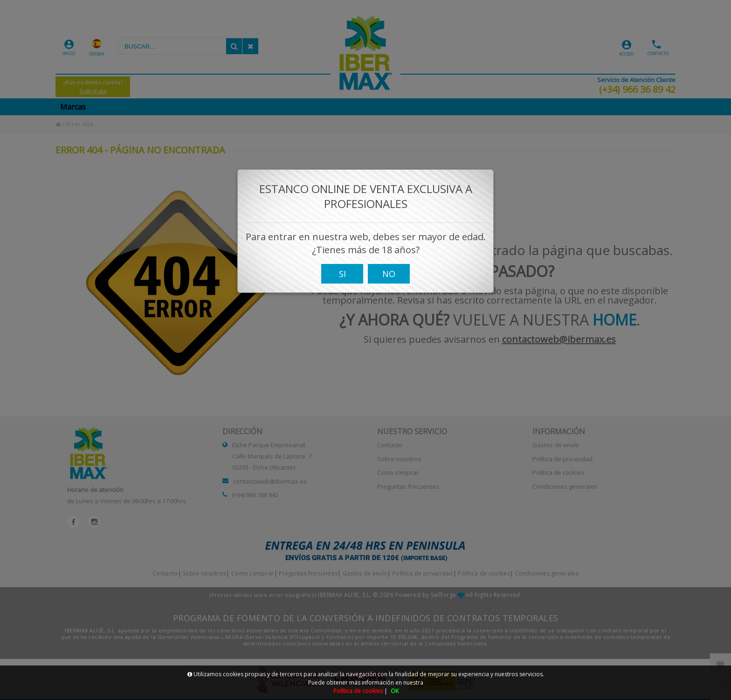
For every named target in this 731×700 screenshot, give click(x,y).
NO (389, 279)
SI (342, 279)
